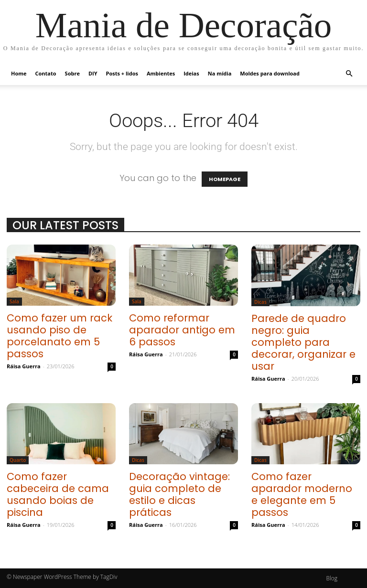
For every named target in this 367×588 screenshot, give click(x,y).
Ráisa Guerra (24, 366)
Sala (14, 301)
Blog (332, 578)
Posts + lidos (122, 73)
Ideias (191, 73)
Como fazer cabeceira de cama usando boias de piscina (58, 494)
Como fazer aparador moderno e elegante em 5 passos (302, 494)
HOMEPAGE (225, 179)
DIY (93, 73)
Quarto (18, 460)
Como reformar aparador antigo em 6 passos (182, 330)
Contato (46, 73)
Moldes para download (270, 73)
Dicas (260, 302)
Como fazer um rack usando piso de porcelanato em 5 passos (59, 336)
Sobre (72, 73)
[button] (349, 73)
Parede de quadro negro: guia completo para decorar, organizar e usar (303, 342)
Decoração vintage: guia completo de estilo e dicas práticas (179, 494)
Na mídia (220, 73)
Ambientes (161, 73)
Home (19, 73)
